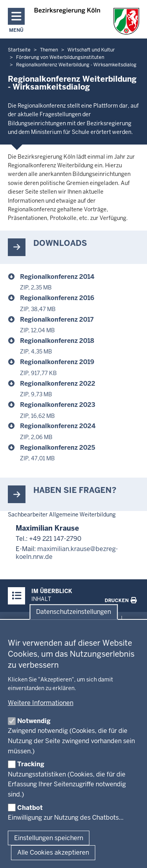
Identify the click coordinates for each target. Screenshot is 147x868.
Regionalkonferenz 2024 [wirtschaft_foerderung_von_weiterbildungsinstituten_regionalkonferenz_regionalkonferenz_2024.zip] (58, 426)
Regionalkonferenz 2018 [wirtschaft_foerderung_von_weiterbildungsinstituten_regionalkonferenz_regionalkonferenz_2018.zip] (57, 341)
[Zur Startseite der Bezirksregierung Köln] (87, 21)
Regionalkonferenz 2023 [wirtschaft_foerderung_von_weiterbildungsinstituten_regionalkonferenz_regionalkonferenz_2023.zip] (58, 405)
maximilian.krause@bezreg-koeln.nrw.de (67, 553)
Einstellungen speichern (49, 838)
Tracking (31, 764)
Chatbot (30, 808)
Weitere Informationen (41, 703)
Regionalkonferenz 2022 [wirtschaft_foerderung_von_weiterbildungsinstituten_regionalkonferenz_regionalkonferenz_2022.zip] (58, 384)
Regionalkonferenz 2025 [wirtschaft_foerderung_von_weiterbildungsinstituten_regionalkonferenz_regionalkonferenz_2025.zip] (58, 448)
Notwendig (34, 721)
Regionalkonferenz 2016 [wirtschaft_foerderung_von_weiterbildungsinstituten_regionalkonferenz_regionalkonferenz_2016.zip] (57, 298)
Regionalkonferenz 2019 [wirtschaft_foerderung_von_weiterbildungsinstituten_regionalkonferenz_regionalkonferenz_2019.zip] (57, 362)
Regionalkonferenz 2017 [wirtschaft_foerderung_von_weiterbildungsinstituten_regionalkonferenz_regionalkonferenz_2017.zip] (57, 320)
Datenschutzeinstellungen (73, 612)
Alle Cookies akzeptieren (53, 852)
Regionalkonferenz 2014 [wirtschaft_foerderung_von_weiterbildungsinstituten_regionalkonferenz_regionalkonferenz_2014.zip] (57, 277)
